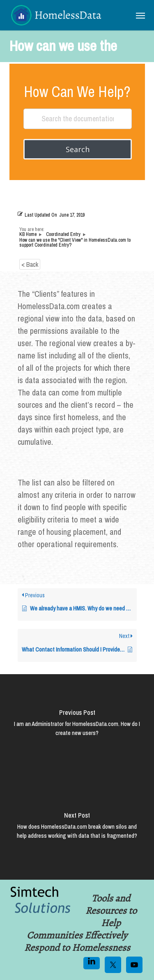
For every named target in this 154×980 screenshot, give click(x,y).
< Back (30, 264)
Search (78, 149)
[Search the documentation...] (78, 119)
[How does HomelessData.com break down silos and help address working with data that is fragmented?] (77, 828)
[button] (140, 15)
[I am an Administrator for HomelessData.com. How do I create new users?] (77, 726)
